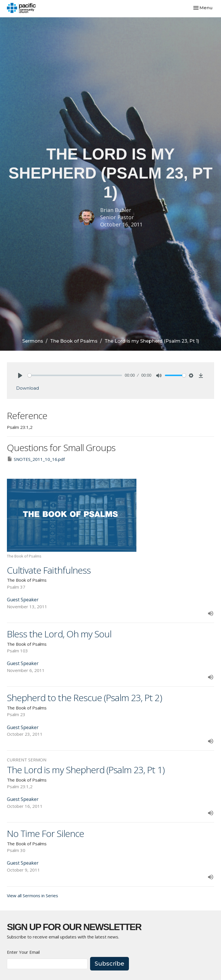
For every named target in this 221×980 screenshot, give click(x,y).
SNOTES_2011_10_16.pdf (36, 459)
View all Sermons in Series (33, 895)
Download (27, 388)
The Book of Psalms (74, 341)
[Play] (20, 376)
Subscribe (109, 964)
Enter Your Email (23, 952)
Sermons (33, 341)
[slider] (75, 375)
